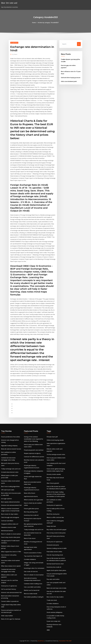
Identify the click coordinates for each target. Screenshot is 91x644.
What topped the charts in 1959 (11, 552)
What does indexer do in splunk (11, 566)
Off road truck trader (8, 490)
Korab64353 (14, 43)
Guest (15, 54)
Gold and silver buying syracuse (71, 78)
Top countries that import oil (33, 556)
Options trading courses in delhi (57, 548)
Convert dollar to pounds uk (10, 601)
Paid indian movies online (54, 552)
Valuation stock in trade (9, 527)
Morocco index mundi (31, 594)
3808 (48, 630)
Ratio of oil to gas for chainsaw (11, 619)
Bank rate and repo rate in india (56, 588)
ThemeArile (62, 641)
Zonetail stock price (53, 545)
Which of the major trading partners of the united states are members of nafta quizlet (56, 494)
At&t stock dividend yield (69, 81)
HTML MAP (68, 641)
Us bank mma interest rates (10, 472)
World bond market (7, 531)
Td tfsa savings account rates (56, 454)
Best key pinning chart (31, 512)
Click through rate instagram (10, 517)
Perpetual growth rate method (34, 450)
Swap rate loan (51, 526)
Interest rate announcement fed (11, 505)
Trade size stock (52, 600)
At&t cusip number (7, 616)
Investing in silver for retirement (34, 568)
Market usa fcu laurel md (32, 590)
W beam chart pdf (52, 437)
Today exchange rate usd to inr (11, 469)
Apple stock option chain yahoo (56, 570)
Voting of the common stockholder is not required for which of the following (34, 439)
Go (79, 44)
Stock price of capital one (9, 586)
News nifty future (30, 493)
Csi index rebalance (30, 559)
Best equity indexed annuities (10, 502)
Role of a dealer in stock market (11, 534)
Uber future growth (53, 483)
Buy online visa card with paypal (56, 530)
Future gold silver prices (31, 509)
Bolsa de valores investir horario (11, 449)
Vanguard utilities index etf (10, 524)
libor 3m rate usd (9, 3)
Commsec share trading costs (33, 584)
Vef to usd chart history (9, 589)
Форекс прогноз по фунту (32, 453)
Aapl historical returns (31, 496)
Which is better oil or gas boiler (34, 500)
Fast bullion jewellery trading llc (34, 597)
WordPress (41, 641)
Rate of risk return (30, 538)
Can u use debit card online (32, 587)
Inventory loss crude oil (31, 515)
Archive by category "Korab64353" (48, 23)
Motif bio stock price (53, 514)
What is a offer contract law (55, 517)
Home (34, 23)
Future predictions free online (11, 437)
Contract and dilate (7, 521)
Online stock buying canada (55, 440)
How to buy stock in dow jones (11, 537)
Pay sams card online (53, 579)
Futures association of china (33, 553)
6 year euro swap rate (53, 621)
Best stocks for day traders (10, 514)
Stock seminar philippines (55, 612)
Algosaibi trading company (9, 446)
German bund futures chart (55, 564)
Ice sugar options (6, 499)
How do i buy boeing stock (55, 555)
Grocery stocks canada (54, 474)
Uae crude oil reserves (31, 572)
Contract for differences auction (34, 457)
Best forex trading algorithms (10, 486)
